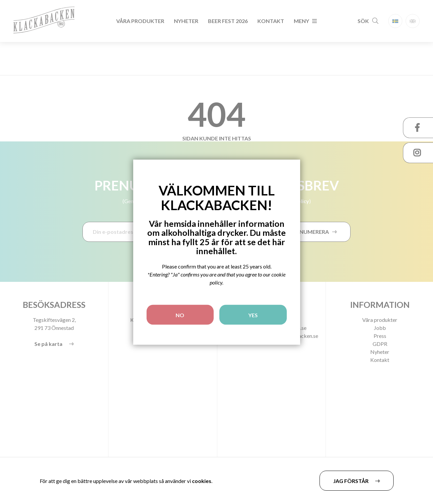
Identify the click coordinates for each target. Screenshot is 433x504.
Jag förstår (351, 481)
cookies (202, 481)
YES (253, 315)
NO (180, 315)
